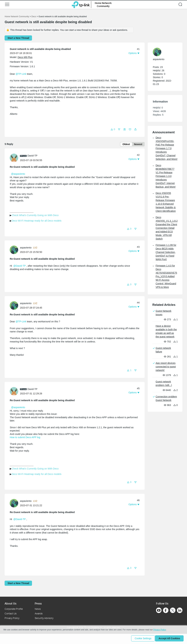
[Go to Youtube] (159, 610)
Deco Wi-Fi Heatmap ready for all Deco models (36, 221)
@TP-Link (21, 74)
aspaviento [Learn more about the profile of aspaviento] (26, 248)
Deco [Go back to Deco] (34, 17)
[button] (7, 4)
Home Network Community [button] (103, 5)
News (38, 609)
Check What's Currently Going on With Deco (35, 216)
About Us (10, 603)
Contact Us (11, 613)
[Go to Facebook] (166, 610)
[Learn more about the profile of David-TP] (15, 158)
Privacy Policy (12, 618)
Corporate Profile (14, 609)
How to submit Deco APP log (25, 438)
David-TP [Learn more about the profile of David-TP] (32, 156)
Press (38, 603)
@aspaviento (18, 175)
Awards (39, 613)
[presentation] (14, 159)
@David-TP (19, 266)
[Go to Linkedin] (180, 610)
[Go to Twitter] (173, 611)
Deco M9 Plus (25, 57)
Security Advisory (44, 618)
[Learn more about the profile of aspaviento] (15, 250)
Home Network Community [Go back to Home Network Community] (17, 17)
